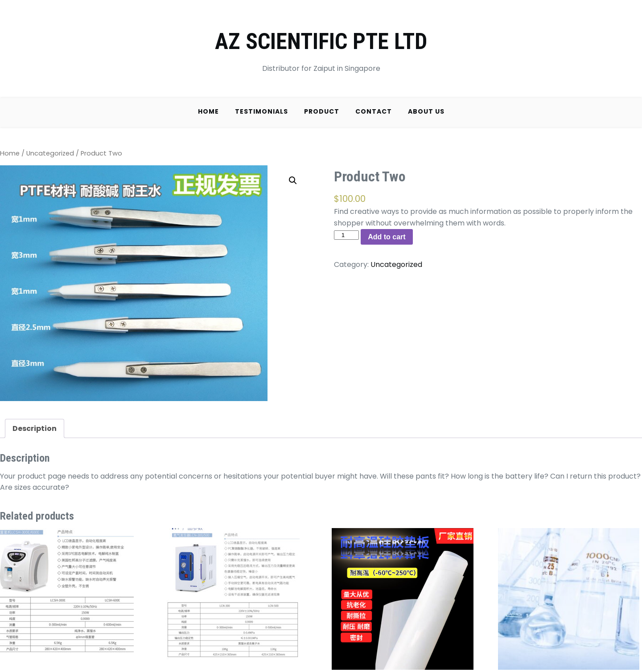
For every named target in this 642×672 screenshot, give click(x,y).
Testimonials (261, 111)
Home (208, 111)
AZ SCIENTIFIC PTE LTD (321, 41)
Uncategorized (50, 153)
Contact (374, 111)
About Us (426, 111)
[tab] (35, 429)
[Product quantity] (346, 235)
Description (35, 428)
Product (322, 111)
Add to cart (387, 237)
